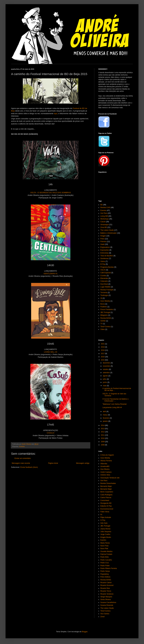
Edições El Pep (106, 506)
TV (101, 324)
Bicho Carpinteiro (107, 492)
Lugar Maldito (105, 287)
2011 (103, 435)
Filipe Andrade (106, 517)
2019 (103, 347)
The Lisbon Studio (107, 230)
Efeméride (104, 278)
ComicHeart (105, 500)
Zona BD (104, 227)
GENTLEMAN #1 (51, 274)
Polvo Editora (105, 577)
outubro (106, 369)
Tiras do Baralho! (107, 256)
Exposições (105, 250)
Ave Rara (104, 213)
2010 (103, 438)
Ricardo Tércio (106, 591)
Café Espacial (106, 273)
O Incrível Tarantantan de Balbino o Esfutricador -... (115, 400)
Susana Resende (107, 605)
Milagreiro (104, 315)
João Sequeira (106, 532)
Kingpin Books (106, 537)
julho (105, 379)
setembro (107, 373)
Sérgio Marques (106, 597)
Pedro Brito (105, 557)
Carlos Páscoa (106, 498)
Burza (103, 304)
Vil (101, 298)
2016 (103, 357)
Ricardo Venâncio (107, 594)
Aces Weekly (105, 301)
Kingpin (103, 236)
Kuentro (103, 540)
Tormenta (104, 293)
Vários (103, 261)
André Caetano (106, 472)
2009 (103, 442)
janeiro (106, 421)
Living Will (104, 216)
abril (105, 411)
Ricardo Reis (105, 588)
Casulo (103, 222)
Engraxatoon (105, 247)
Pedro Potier (105, 566)
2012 (103, 432)
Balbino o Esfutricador (108, 233)
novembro (107, 366)
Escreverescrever (107, 509)
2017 (103, 354)
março (105, 415)
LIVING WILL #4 (51, 352)
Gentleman (104, 258)
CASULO (51, 433)
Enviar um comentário (23, 458)
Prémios (103, 242)
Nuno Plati (104, 549)
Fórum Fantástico (107, 309)
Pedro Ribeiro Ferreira (109, 568)
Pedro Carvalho (106, 560)
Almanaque (105, 225)
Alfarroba (104, 464)
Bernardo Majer (106, 486)
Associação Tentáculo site (110, 478)
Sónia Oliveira (106, 600)
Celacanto (104, 281)
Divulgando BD (106, 503)
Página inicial (53, 463)
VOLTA (103, 270)
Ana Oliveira (105, 469)
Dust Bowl (104, 284)
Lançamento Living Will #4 (112, 407)
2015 (103, 360)
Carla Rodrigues (106, 495)
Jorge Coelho (105, 534)
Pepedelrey (105, 574)
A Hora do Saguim (107, 455)
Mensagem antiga (83, 463)
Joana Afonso (105, 529)
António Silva (105, 475)
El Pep (103, 264)
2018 (103, 350)
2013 (103, 429)
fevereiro (106, 418)
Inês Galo (104, 523)
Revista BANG (106, 318)
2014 (103, 425)
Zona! (103, 617)
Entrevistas (104, 253)
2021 (103, 344)
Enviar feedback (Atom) (29, 467)
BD (102, 205)
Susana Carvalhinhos (108, 602)
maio (105, 386)
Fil (101, 515)
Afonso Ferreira (106, 461)
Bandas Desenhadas (108, 483)
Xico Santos (105, 614)
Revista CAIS (105, 207)
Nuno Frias (104, 546)
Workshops (105, 219)
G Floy (103, 520)
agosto (106, 376)
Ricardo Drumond (107, 585)
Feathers (104, 307)
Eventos (22, 446)
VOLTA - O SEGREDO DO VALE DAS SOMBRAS (51, 193)
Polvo (102, 239)
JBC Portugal (105, 312)
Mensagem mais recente (21, 463)
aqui (56, 113)
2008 (103, 445)
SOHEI (103, 321)
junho (105, 382)
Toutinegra (104, 295)
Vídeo (103, 329)
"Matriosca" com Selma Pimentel (115, 404)
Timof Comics (105, 327)
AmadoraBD (105, 466)
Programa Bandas (107, 267)
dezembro (107, 363)
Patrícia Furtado (106, 554)
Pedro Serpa (105, 571)
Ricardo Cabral (106, 583)
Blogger (85, 632)
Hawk (102, 244)
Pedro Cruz (105, 563)
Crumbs (103, 276)
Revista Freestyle (107, 290)
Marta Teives (105, 543)
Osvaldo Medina (106, 551)
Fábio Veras (105, 512)
